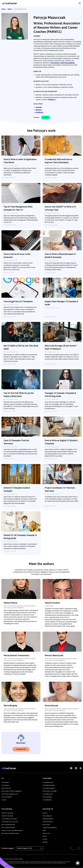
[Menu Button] (80, 3)
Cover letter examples (49, 788)
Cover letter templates (49, 785)
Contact (45, 839)
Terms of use (46, 833)
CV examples (5, 785)
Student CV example (7, 816)
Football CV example (7, 813)
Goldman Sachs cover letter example (12, 830)
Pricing (44, 836)
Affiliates (45, 842)
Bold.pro (39, 110)
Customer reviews (48, 822)
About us (45, 813)
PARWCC (52, 100)
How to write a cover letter (50, 791)
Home (3, 9)
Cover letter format (48, 794)
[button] (78, 863)
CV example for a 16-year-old (10, 822)
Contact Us (21, 749)
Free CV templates (6, 797)
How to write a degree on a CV (10, 794)
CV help (4, 800)
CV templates (5, 782)
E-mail (46, 117)
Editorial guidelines (48, 819)
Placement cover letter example (10, 833)
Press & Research (47, 816)
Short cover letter (47, 797)
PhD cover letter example (8, 825)
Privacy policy (46, 825)
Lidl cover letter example (8, 828)
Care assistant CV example (9, 819)
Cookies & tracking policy (50, 828)
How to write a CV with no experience (11, 791)
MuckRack (39, 112)
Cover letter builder (48, 782)
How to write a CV (6, 788)
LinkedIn (39, 107)
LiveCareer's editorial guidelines (63, 63)
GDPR (44, 830)
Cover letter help (47, 800)
